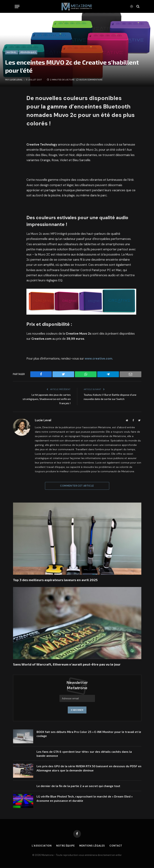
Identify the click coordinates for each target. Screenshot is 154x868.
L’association (40, 846)
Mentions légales (93, 846)
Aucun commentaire (89, 80)
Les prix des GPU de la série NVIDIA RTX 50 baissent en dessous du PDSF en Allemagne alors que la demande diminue (89, 768)
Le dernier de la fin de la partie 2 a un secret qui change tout (78, 786)
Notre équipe (65, 846)
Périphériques (28, 52)
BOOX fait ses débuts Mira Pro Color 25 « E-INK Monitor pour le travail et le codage (89, 734)
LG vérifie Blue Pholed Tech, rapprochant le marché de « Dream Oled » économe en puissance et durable (85, 799)
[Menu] (17, 7)
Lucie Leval (16, 80)
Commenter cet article (77, 486)
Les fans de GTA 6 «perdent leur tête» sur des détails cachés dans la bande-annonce (84, 754)
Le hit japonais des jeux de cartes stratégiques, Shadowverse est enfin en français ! (45, 399)
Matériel (12, 52)
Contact (118, 846)
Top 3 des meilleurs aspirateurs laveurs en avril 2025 (55, 580)
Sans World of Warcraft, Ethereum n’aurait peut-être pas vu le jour (67, 664)
